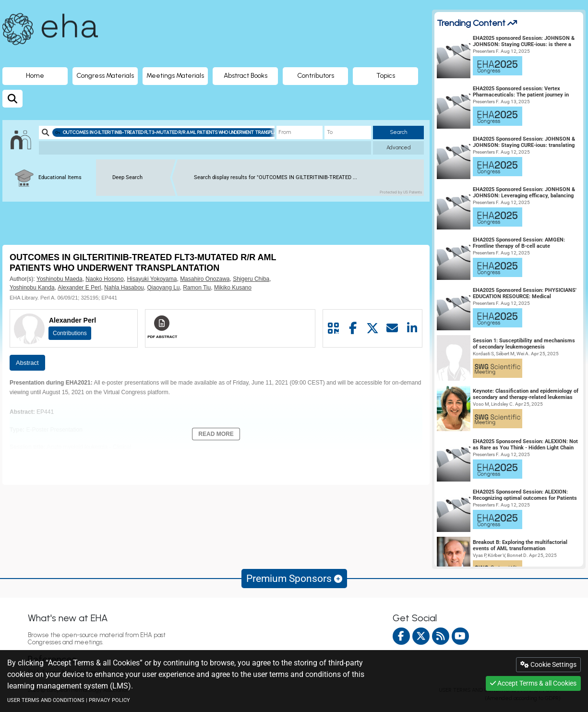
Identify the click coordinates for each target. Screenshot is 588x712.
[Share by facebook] (353, 328)
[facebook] (401, 636)
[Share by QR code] (333, 328)
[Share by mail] (392, 328)
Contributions (70, 333)
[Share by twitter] (373, 328)
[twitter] (421, 636)
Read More (216, 434)
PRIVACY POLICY (109, 700)
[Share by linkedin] (412, 328)
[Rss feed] (441, 636)
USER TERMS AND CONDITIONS (46, 700)
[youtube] (460, 636)
